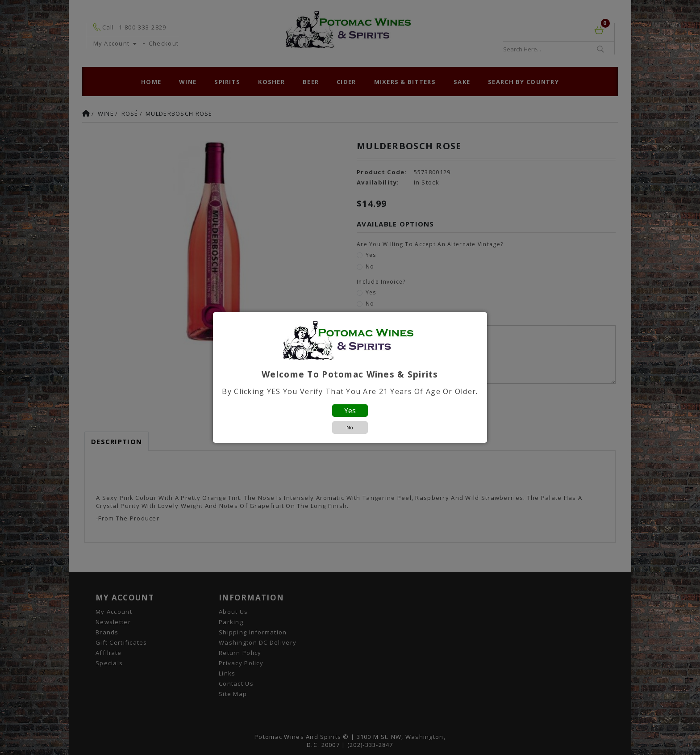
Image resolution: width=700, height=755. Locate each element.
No (350, 427)
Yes (350, 411)
